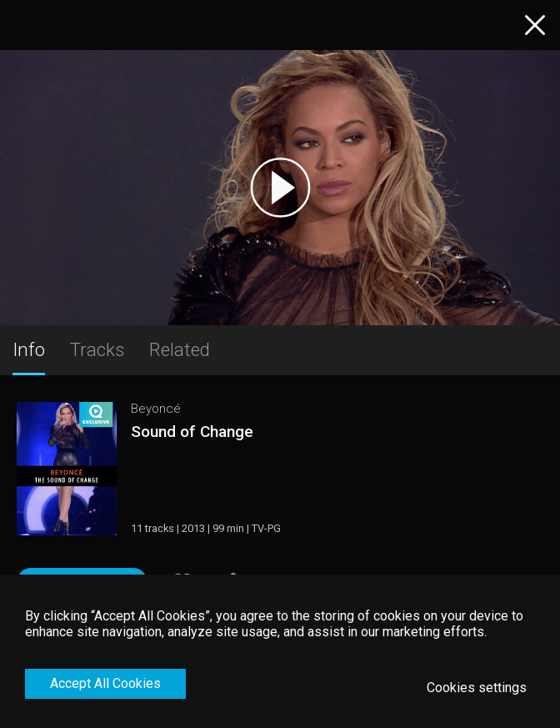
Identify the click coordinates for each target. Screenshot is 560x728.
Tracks (97, 349)
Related (180, 349)
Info (29, 349)
